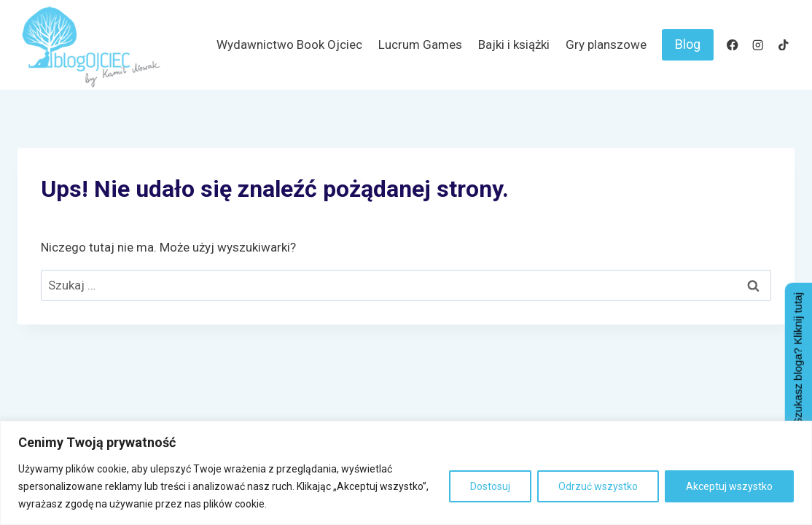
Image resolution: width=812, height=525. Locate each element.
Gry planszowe (606, 44)
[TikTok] (783, 45)
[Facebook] (732, 45)
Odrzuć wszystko (598, 486)
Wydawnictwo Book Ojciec (289, 44)
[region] (406, 473)
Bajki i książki (514, 44)
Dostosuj (490, 486)
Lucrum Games (420, 44)
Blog (688, 44)
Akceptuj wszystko (729, 486)
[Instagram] (758, 45)
